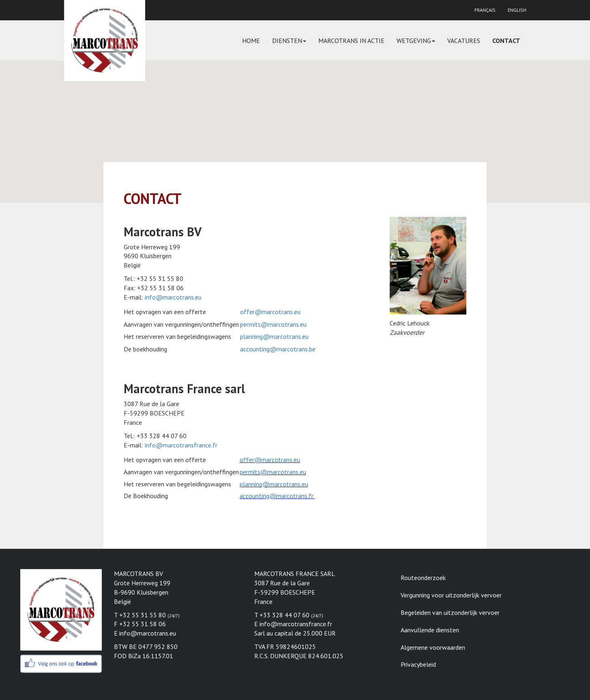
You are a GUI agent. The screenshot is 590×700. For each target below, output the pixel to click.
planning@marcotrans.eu (274, 336)
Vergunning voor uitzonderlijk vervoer (451, 595)
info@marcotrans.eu (173, 297)
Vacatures (464, 41)
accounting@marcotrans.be (278, 349)
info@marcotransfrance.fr (181, 445)
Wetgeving (416, 41)
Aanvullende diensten (430, 630)
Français (485, 10)
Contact (506, 41)
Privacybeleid (418, 664)
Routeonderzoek (423, 578)
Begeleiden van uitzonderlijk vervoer (450, 612)
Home (251, 41)
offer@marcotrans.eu (270, 312)
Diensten (289, 41)
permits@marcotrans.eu (273, 324)
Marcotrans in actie (351, 41)
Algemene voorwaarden (433, 647)
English (517, 10)
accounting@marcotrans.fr (277, 496)
